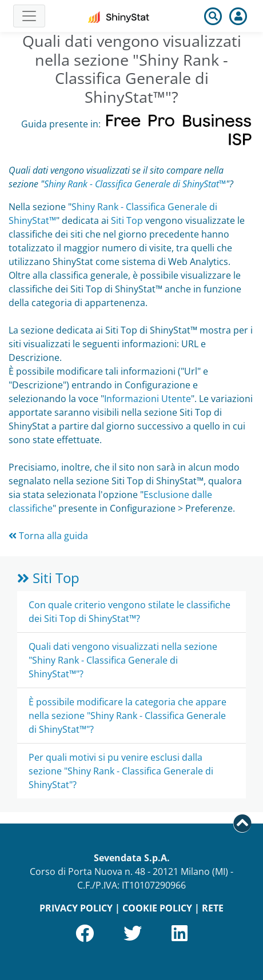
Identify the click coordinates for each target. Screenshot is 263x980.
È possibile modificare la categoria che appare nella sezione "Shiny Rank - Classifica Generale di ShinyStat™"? (127, 716)
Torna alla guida (48, 536)
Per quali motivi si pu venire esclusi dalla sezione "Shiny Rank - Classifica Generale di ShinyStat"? (121, 771)
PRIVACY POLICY (76, 908)
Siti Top (127, 220)
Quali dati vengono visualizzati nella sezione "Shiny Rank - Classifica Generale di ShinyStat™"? (123, 660)
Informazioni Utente (148, 399)
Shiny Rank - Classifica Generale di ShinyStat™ (135, 184)
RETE (213, 908)
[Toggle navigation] (29, 16)
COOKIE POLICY (157, 908)
